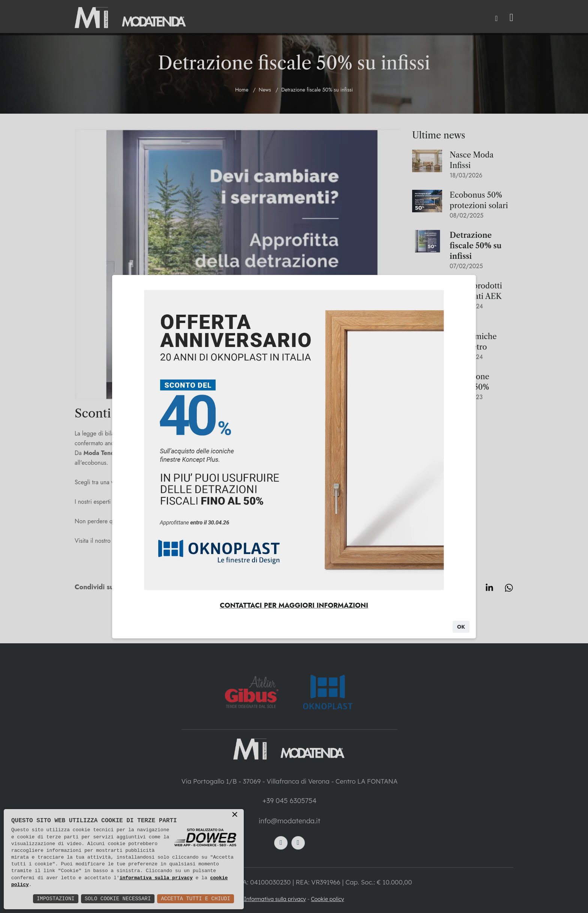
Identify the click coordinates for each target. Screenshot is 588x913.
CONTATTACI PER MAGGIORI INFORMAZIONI (294, 605)
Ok (461, 627)
